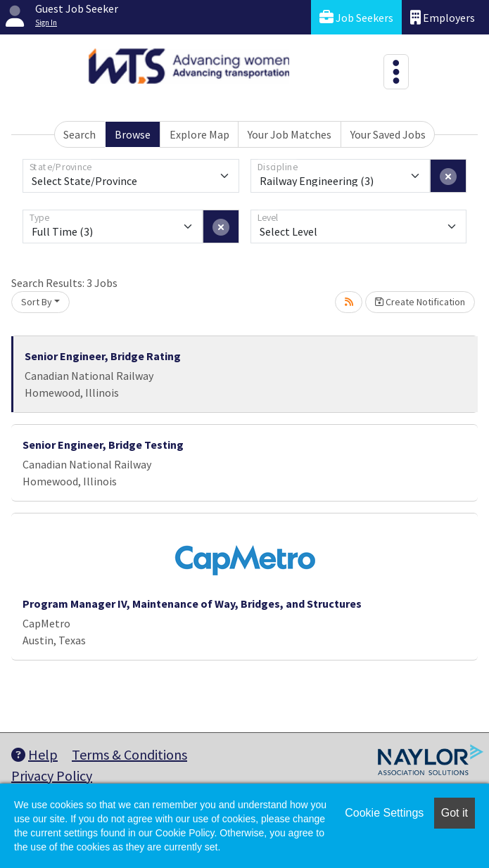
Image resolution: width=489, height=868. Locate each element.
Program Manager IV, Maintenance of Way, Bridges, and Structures (192, 604)
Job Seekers (356, 17)
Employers (443, 17)
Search (80, 134)
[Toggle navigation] (396, 72)
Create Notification (420, 302)
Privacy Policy (52, 776)
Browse (133, 134)
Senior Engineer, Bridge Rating (103, 356)
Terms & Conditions (129, 754)
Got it (455, 813)
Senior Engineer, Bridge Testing (103, 445)
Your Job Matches (290, 134)
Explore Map (199, 134)
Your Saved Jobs (388, 134)
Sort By (37, 302)
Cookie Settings (384, 813)
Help (34, 754)
